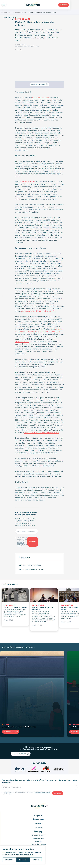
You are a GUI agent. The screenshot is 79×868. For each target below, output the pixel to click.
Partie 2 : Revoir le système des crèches (43, 608)
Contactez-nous (39, 838)
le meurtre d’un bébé (27, 182)
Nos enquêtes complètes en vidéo (17, 647)
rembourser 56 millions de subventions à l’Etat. (42, 432)
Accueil (4, 12)
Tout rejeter (23, 860)
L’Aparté (39, 827)
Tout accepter (36, 860)
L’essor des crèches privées (31, 565)
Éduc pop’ (38, 831)
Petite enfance (23, 19)
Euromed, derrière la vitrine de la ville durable (19, 727)
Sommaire (8, 18)
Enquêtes (39, 815)
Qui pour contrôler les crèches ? (33, 569)
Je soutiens (73, 5)
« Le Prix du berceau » (41, 98)
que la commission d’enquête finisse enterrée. (38, 311)
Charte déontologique (39, 844)
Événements (38, 819)
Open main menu (4, 5)
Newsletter (39, 841)
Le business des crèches (17, 12)
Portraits (38, 823)
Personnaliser (9, 860)
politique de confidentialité (21, 543)
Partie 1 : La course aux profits (15, 607)
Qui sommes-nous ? (39, 835)
